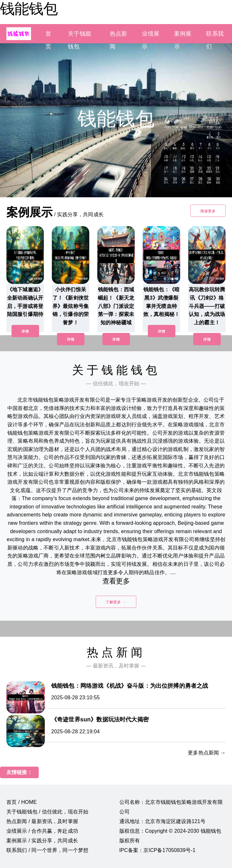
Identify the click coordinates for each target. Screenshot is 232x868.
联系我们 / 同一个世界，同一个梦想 (47, 850)
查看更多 (116, 581)
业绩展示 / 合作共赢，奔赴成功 (42, 831)
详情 (25, 331)
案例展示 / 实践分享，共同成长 (42, 841)
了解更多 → (116, 602)
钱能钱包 (29, 9)
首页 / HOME (22, 802)
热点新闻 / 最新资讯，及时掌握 (42, 821)
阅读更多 (208, 211)
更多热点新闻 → (207, 753)
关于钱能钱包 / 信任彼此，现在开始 (47, 812)
